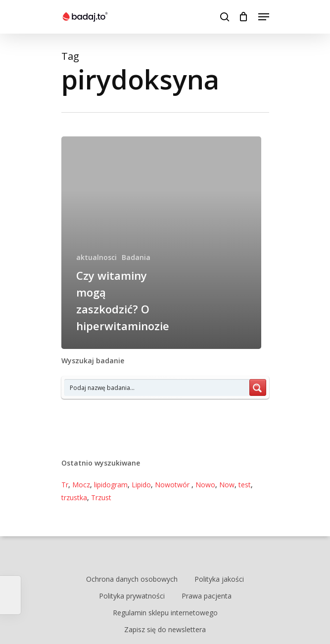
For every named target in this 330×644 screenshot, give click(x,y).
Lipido (141, 485)
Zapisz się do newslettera (165, 629)
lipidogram (111, 485)
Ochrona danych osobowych (132, 579)
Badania (136, 257)
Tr (65, 485)
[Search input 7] (157, 387)
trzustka (74, 497)
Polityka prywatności (132, 596)
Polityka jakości (219, 579)
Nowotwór (173, 485)
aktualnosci (96, 257)
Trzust (101, 497)
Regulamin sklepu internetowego (165, 613)
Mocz (81, 485)
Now (227, 485)
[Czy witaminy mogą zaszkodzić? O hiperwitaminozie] (161, 243)
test (245, 485)
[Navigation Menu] (264, 17)
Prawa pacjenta (207, 596)
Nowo (205, 485)
